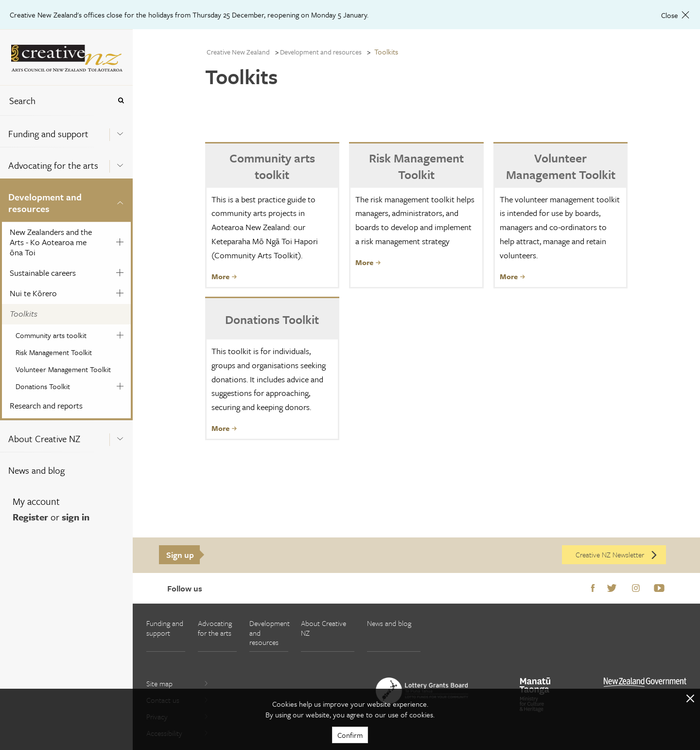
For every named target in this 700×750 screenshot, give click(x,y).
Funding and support (48, 134)
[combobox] (55, 100)
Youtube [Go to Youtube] (659, 589)
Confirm (350, 735)
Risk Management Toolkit (54, 352)
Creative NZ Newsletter (617, 554)
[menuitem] (66, 131)
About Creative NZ (44, 438)
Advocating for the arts (53, 165)
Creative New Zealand (238, 52)
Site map (177, 683)
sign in (76, 517)
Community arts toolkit (51, 335)
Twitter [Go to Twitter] (612, 589)
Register (30, 517)
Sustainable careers (43, 273)
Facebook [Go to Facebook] (593, 589)
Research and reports (46, 405)
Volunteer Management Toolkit (63, 369)
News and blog (36, 470)
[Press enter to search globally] (121, 100)
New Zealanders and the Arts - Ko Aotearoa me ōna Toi (51, 242)
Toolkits (24, 313)
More (224, 276)
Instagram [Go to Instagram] (636, 589)
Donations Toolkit (43, 386)
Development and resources (45, 203)
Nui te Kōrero (33, 293)
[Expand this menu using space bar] (120, 131)
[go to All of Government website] (645, 682)
